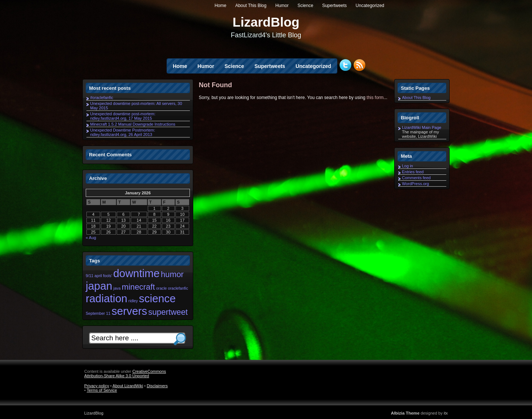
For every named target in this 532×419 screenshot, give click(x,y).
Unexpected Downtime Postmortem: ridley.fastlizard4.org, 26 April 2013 (123, 132)
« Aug (91, 238)
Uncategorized (370, 6)
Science (305, 6)
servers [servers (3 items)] (129, 311)
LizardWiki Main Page (422, 127)
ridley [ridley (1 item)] (133, 301)
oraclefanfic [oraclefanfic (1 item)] (178, 288)
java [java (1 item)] (117, 288)
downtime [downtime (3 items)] (137, 273)
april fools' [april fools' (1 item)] (103, 276)
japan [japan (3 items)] (99, 286)
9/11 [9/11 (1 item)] (90, 276)
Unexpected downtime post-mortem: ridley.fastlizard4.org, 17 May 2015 (123, 116)
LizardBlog (266, 22)
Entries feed (413, 172)
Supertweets (335, 6)
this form (375, 98)
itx (446, 413)
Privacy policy (97, 386)
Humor (282, 6)
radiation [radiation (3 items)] (107, 298)
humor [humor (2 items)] (172, 274)
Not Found (215, 85)
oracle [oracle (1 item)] (161, 288)
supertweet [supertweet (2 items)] (168, 312)
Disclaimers (157, 386)
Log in (407, 166)
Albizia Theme (405, 413)
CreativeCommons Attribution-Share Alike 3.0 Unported (125, 374)
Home (221, 6)
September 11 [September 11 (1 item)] (98, 313)
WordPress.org (415, 184)
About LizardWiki (128, 386)
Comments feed (416, 178)
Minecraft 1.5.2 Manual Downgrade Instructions (133, 124)
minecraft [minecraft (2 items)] (138, 287)
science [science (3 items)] (157, 298)
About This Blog (251, 6)
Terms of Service (102, 390)
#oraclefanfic (102, 98)
